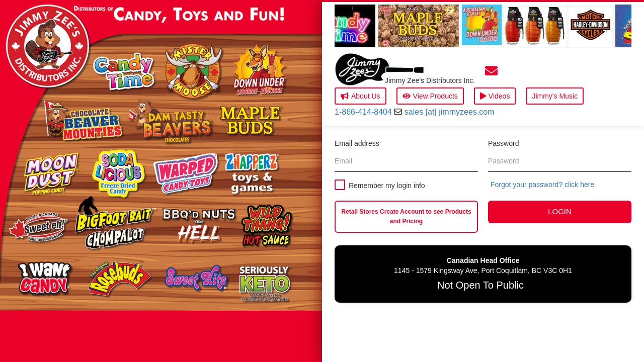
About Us (360, 96)
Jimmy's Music (555, 96)
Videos (495, 96)
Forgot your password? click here (542, 185)
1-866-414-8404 (363, 112)
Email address (357, 143)
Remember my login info (387, 186)
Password (503, 143)
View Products (430, 96)
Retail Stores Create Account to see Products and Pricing (406, 216)
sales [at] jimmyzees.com (450, 112)
